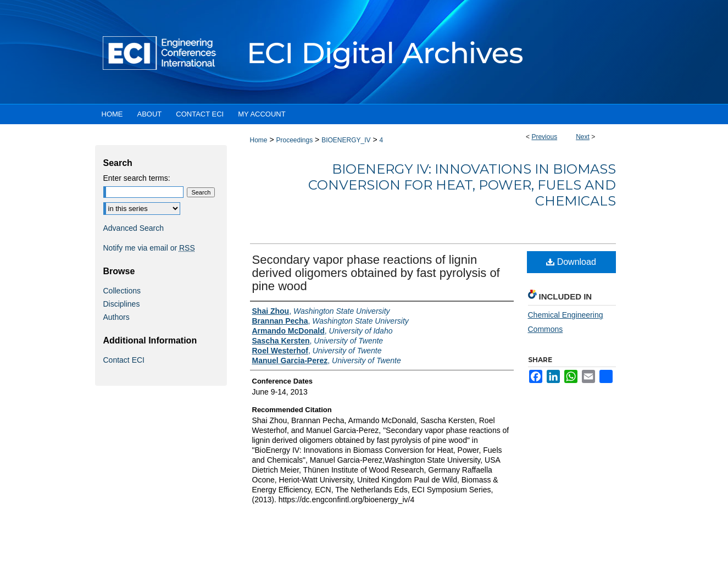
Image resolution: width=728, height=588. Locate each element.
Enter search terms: (137, 178)
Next (583, 137)
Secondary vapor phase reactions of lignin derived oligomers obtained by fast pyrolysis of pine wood (376, 273)
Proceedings (294, 140)
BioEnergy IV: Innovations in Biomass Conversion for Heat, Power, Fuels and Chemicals (462, 185)
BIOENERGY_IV (346, 140)
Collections (122, 291)
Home (259, 140)
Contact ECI (124, 360)
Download (571, 262)
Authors (116, 317)
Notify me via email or (149, 248)
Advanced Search (134, 228)
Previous (544, 137)
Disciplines (122, 304)
